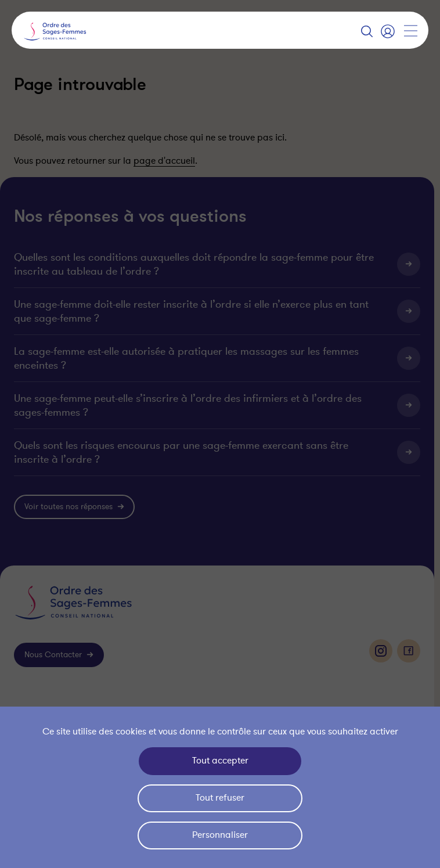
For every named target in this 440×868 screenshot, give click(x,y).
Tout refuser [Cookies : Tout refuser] (220, 798)
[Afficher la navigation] (410, 31)
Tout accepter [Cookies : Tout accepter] (220, 761)
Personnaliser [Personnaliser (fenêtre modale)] (220, 835)
